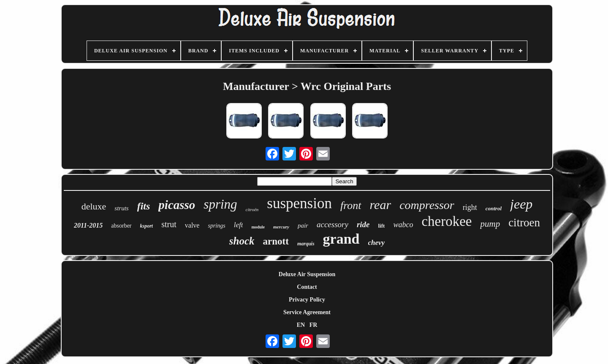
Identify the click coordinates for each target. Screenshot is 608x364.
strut (169, 224)
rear (381, 205)
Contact (307, 287)
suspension (299, 203)
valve (192, 225)
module (258, 227)
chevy (377, 243)
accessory (332, 224)
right (470, 207)
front (351, 205)
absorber (121, 226)
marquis (306, 244)
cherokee (446, 221)
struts (121, 208)
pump (490, 224)
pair (303, 225)
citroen (524, 223)
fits (144, 206)
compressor (427, 205)
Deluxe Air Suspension (307, 274)
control (494, 208)
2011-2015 (88, 225)
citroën (252, 209)
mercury (281, 227)
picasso (177, 205)
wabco (403, 225)
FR (313, 325)
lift (382, 226)
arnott (276, 241)
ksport (147, 226)
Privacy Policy (307, 300)
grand (341, 239)
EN (301, 325)
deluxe (94, 206)
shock (242, 241)
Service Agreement (307, 312)
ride (363, 224)
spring (220, 204)
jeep (521, 204)
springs (216, 226)
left (239, 225)
